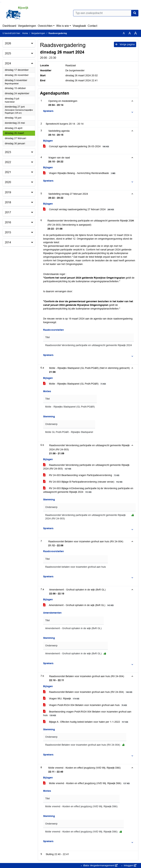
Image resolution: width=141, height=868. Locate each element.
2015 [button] (8, 232)
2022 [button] (8, 162)
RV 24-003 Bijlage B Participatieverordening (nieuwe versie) (83, 482)
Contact (92, 26)
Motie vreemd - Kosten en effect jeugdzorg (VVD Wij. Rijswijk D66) (87, 783)
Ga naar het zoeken (0, 2)
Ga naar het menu (1, 2)
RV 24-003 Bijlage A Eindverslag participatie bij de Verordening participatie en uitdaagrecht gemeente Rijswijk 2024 (88, 490)
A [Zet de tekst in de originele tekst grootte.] (124, 33)
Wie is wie (63, 26)
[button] (89, 111)
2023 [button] (8, 152)
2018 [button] (8, 202)
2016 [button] (8, 222)
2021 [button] (8, 172)
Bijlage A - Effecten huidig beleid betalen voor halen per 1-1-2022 (86, 722)
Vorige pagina (125, 44)
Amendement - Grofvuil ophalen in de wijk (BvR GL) (79, 605)
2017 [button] (8, 212)
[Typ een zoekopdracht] (106, 13)
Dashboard (9, 26)
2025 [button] (8, 53)
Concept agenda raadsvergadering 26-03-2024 (77, 146)
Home (25, 33)
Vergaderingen (27, 26)
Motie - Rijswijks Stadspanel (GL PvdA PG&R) (75, 384)
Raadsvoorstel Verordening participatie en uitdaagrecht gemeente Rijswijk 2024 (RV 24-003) (86, 467)
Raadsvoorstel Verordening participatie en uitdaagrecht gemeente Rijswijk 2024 (89, 345)
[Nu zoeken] (135, 13)
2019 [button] (8, 192)
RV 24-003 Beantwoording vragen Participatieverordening (82, 475)
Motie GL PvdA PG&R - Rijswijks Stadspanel (69, 432)
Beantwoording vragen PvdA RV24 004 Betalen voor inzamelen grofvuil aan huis (87, 714)
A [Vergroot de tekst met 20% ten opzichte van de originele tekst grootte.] (130, 33)
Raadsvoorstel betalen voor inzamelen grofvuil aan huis (76, 567)
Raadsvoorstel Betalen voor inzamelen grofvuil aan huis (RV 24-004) (88, 692)
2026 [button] (8, 43)
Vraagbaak (79, 26)
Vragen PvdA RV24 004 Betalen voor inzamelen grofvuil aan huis (86, 705)
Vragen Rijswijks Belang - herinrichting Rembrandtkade (80, 173)
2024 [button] (8, 63)
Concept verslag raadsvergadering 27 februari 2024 (79, 209)
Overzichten (45, 26)
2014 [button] (8, 242)
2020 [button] (8, 182)
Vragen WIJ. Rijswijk (62, 699)
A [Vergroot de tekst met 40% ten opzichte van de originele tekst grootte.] (136, 33)
